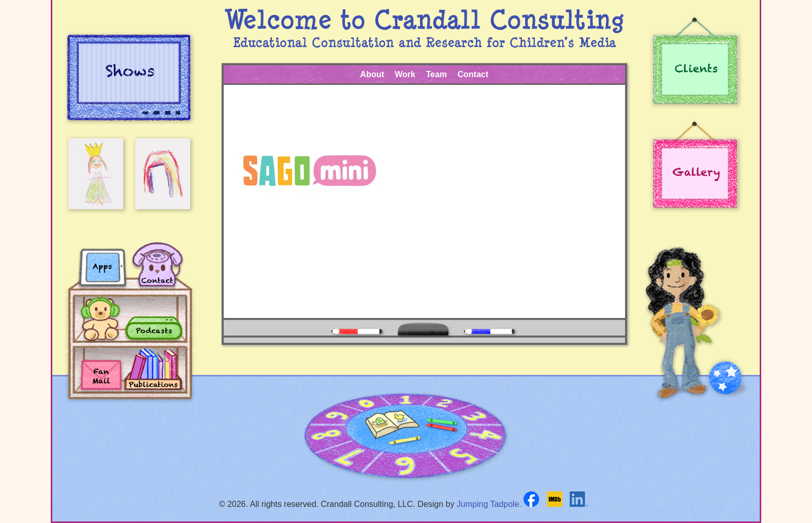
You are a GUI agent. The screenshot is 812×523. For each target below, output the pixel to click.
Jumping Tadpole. (489, 504)
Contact (473, 74)
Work (405, 74)
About (372, 74)
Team (436, 74)
